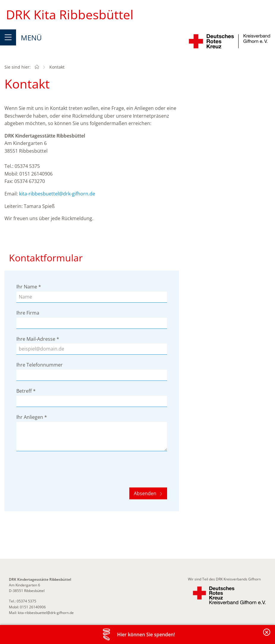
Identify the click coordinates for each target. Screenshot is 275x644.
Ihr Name (29, 287)
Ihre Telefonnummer (40, 365)
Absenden (146, 493)
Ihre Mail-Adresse (38, 339)
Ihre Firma (28, 313)
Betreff (26, 391)
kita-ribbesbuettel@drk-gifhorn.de (57, 194)
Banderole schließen (267, 636)
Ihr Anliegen (32, 417)
